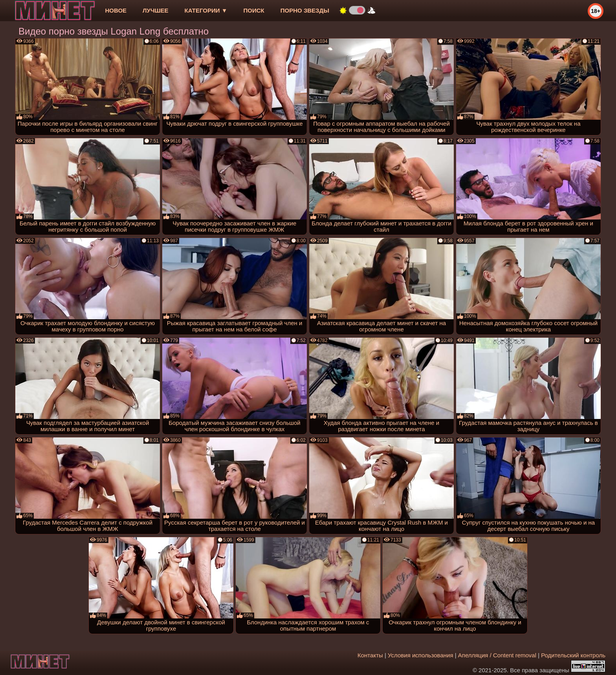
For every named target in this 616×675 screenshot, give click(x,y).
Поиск (254, 10)
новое (116, 10)
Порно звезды (305, 10)
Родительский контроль (573, 655)
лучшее (155, 10)
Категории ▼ (206, 10)
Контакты (370, 655)
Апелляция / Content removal (497, 655)
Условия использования (421, 655)
